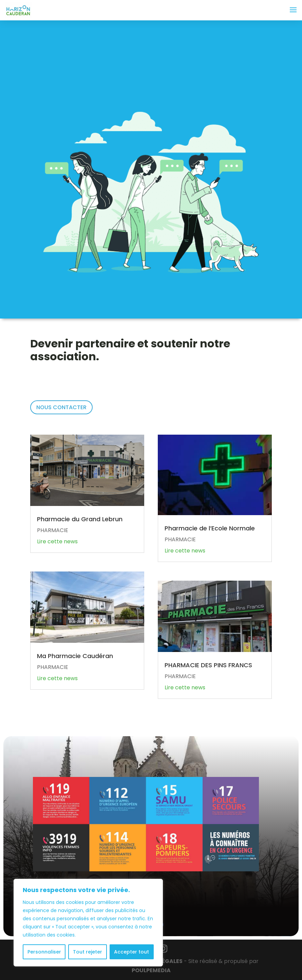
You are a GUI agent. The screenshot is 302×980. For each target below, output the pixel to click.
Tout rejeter (88, 952)
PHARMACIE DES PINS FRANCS (208, 665)
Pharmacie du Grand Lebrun (81, 519)
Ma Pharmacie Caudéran (75, 656)
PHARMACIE (53, 530)
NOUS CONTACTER (61, 407)
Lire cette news (57, 541)
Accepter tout (131, 952)
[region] (88, 923)
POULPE (151, 970)
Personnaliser (44, 952)
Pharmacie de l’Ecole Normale (210, 528)
